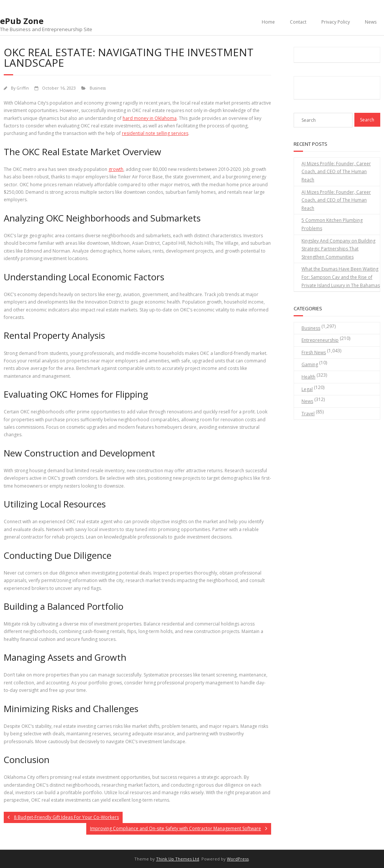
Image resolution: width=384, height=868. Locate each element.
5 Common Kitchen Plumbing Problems (332, 224)
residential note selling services (155, 133)
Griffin (23, 88)
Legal (307, 389)
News (371, 22)
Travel (308, 414)
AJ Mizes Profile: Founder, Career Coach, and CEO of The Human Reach (336, 172)
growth (116, 169)
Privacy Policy (336, 22)
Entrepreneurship (320, 340)
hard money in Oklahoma (150, 118)
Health (308, 377)
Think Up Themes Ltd (178, 859)
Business (98, 88)
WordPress (238, 859)
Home (268, 22)
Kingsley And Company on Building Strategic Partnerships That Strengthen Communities (338, 249)
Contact (298, 22)
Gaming (310, 364)
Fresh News (314, 352)
